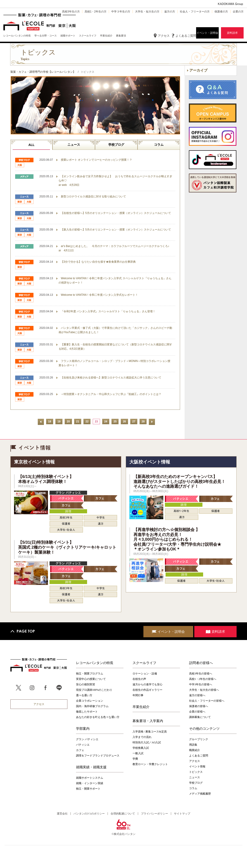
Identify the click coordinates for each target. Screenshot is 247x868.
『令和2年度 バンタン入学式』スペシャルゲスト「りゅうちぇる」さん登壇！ (108, 311)
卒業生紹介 (141, 707)
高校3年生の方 (71, 12)
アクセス (164, 36)
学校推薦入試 (141, 748)
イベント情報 (197, 766)
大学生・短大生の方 (147, 12)
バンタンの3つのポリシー (89, 814)
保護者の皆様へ (199, 706)
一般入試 (138, 753)
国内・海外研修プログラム (92, 706)
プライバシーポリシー (154, 814)
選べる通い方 (84, 695)
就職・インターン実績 (90, 783)
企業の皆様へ (197, 712)
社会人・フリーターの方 (195, 12)
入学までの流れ (142, 737)
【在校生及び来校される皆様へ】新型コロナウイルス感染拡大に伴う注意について (111, 378)
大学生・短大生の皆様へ (204, 690)
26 (124, 422)
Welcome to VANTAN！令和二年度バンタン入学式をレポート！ (99, 295)
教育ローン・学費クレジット (150, 764)
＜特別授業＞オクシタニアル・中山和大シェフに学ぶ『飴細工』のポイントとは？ (111, 394)
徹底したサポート (87, 712)
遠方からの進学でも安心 (147, 684)
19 (59, 422)
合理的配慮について (123, 814)
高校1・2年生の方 (96, 12)
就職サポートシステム (90, 778)
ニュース (74, 145)
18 (50, 422)
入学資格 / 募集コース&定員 (150, 732)
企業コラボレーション (90, 701)
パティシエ (83, 745)
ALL (31, 145)
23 (96, 422)
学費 (135, 759)
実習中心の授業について (91, 679)
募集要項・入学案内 (148, 721)
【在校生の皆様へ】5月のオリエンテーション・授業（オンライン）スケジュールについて (116, 213)
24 (106, 422)
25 (115, 422)
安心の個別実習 (85, 684)
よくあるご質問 (186, 36)
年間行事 (138, 695)
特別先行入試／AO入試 (147, 742)
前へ (41, 422)
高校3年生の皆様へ (201, 674)
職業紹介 (195, 750)
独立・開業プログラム (90, 674)
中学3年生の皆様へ (201, 684)
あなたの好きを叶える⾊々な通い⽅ (98, 717)
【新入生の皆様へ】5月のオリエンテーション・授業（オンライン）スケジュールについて (116, 230)
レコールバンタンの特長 (95, 663)
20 (68, 422)
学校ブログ (116, 145)
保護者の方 (221, 12)
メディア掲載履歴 (200, 794)
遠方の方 (170, 12)
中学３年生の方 (121, 12)
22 (87, 422)
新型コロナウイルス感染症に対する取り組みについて (93, 196)
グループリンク (199, 739)
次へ (152, 422)
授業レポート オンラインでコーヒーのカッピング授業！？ (96, 160)
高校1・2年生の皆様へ (203, 679)
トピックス (196, 772)
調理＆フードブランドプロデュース (98, 756)
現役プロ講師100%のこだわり (94, 690)
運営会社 (62, 814)
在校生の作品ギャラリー (147, 690)
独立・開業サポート (88, 789)
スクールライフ (144, 663)
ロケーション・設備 (145, 674)
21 (78, 422)
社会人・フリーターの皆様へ (207, 701)
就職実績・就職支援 (91, 767)
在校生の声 (139, 679)
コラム (159, 145)
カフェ (80, 750)
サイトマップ (182, 814)
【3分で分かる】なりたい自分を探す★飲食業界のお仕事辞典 (98, 262)
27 (134, 422)
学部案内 (83, 729)
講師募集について (200, 717)
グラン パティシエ (87, 739)
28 (143, 422)
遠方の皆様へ (197, 695)
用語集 (193, 745)
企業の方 (238, 12)
